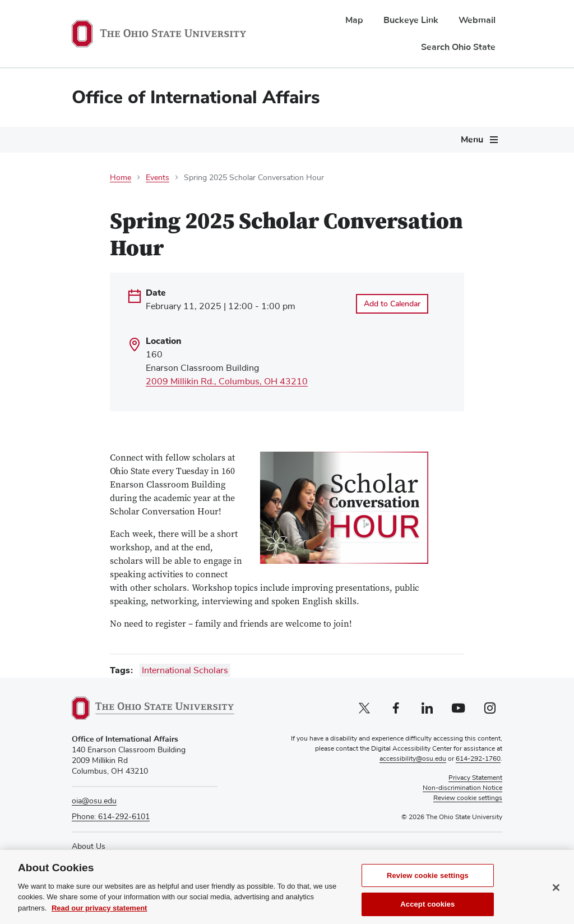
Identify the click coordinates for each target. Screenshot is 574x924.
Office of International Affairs (196, 97)
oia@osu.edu (94, 801)
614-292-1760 (478, 759)
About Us (89, 847)
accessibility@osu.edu (413, 759)
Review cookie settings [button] (468, 798)
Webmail (477, 20)
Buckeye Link (411, 20)
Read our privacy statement (99, 919)
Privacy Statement (475, 778)
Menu (472, 140)
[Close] (556, 899)
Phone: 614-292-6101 (111, 817)
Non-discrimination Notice (462, 788)
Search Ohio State (458, 47)
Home (121, 178)
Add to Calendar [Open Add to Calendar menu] (392, 304)
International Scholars (185, 670)
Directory (88, 857)
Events (158, 178)
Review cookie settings (428, 887)
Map (354, 20)
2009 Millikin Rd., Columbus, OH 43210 (227, 382)
